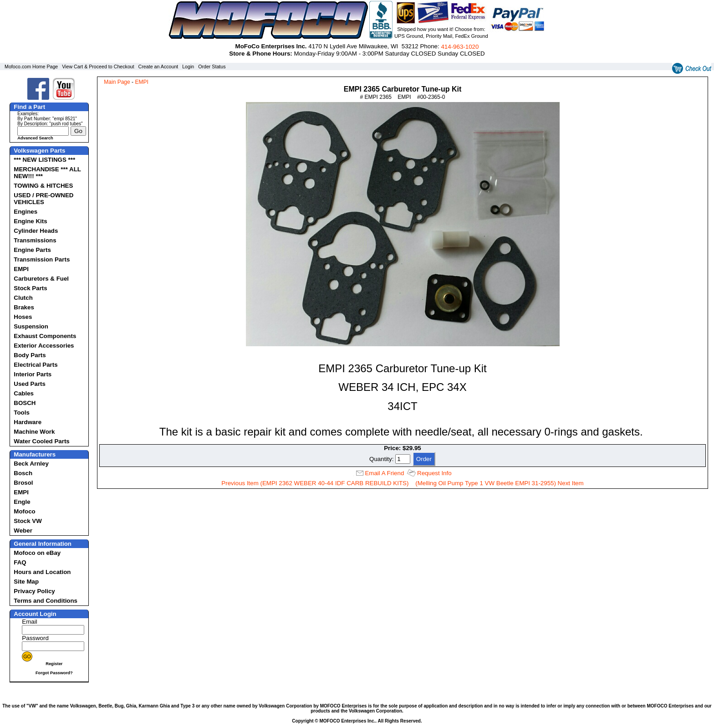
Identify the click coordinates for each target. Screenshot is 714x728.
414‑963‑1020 (460, 47)
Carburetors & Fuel (41, 279)
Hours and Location (42, 572)
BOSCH (25, 403)
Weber (23, 531)
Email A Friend (384, 473)
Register (54, 664)
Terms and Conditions (46, 601)
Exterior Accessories (44, 346)
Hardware (28, 422)
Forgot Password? (54, 673)
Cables (24, 393)
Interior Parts (33, 374)
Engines (25, 212)
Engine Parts (32, 250)
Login (188, 67)
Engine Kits (30, 221)
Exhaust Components (45, 336)
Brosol (23, 483)
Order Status (212, 67)
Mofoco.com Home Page (31, 67)
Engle (22, 502)
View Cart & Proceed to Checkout (98, 67)
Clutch (23, 298)
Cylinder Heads (36, 231)
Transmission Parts (42, 259)
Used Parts (30, 384)
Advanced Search (35, 138)
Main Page (117, 82)
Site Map (26, 582)
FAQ (20, 562)
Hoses (23, 317)
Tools (22, 413)
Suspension (31, 326)
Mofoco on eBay (37, 553)
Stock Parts (30, 288)
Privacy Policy (34, 591)
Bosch (23, 473)
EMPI (21, 269)
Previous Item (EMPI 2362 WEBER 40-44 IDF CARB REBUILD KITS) (315, 483)
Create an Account (158, 67)
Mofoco (24, 511)
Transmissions (35, 240)
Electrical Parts (36, 365)
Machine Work (34, 432)
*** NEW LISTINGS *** (44, 160)
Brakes (24, 307)
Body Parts (30, 355)
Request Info (434, 473)
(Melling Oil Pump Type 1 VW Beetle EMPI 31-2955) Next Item (499, 483)
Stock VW (28, 521)
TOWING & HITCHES (43, 186)
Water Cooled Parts (41, 441)
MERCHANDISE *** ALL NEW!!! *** (47, 173)
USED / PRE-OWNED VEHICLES (43, 199)
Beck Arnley (31, 464)
